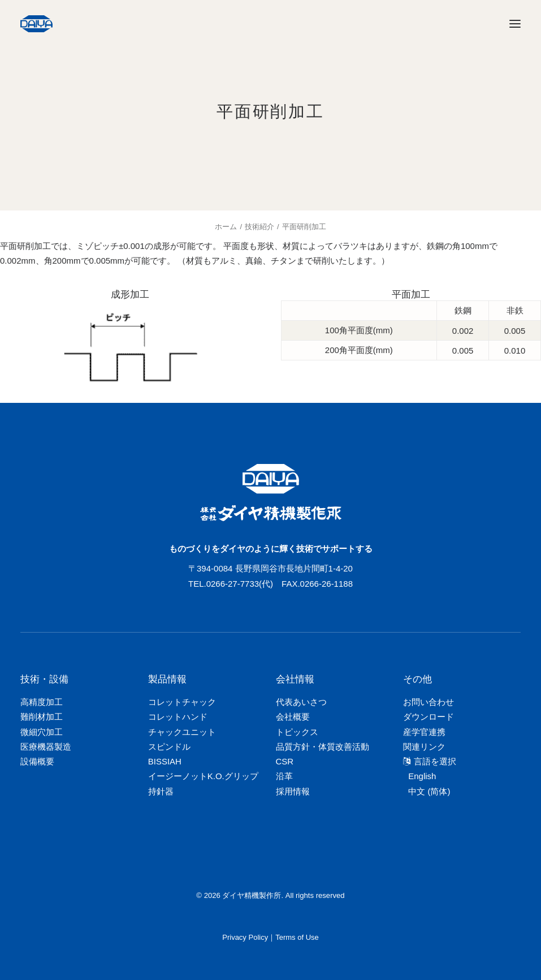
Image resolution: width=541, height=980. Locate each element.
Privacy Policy (245, 937)
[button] (515, 24)
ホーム (226, 227)
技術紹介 (259, 227)
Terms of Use (297, 937)
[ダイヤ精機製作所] (89, 24)
